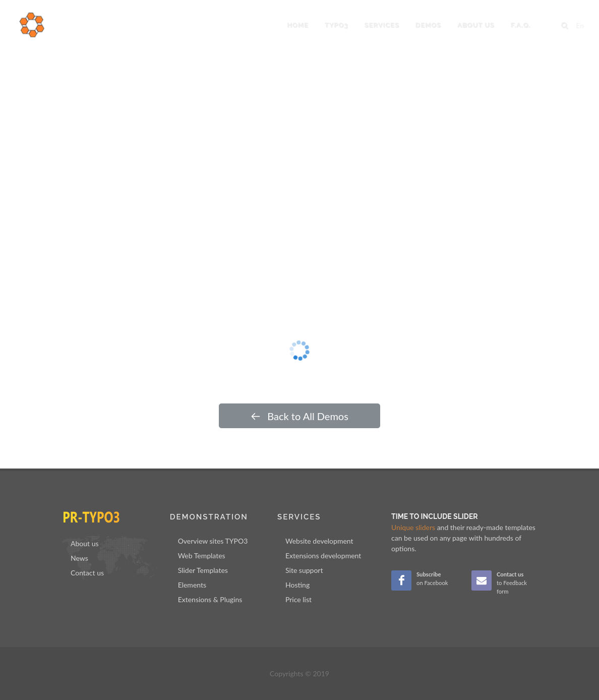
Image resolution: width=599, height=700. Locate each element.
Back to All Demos (299, 416)
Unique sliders (413, 527)
